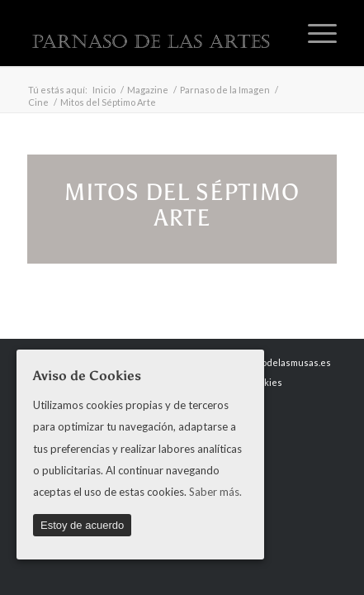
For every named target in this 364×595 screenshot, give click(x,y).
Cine (38, 102)
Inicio (104, 90)
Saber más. (215, 492)
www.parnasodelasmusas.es (271, 362)
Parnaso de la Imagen (225, 90)
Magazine (148, 90)
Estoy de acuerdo (82, 525)
